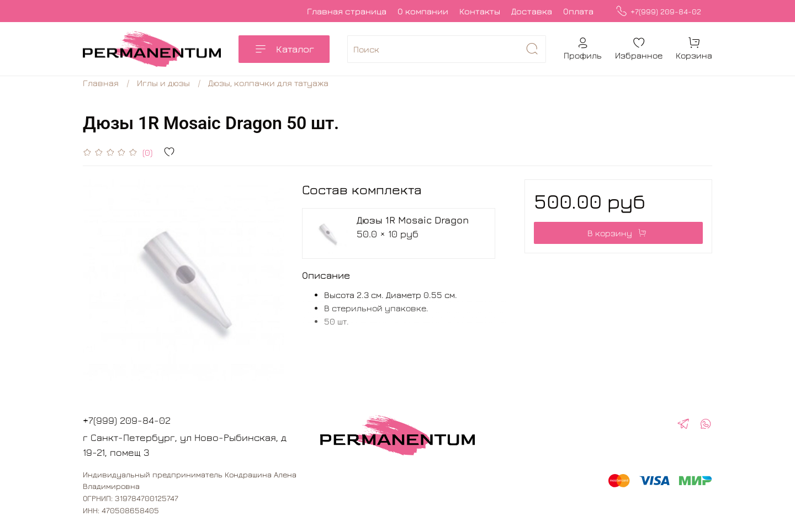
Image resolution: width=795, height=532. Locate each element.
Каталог (284, 49)
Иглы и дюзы (163, 83)
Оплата (578, 11)
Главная (101, 83)
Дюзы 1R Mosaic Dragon (413, 220)
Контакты (480, 11)
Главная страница (347, 11)
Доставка (532, 11)
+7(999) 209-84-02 (658, 11)
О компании (423, 11)
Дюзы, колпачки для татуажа (268, 83)
